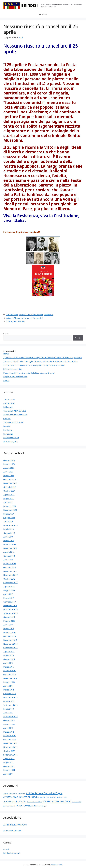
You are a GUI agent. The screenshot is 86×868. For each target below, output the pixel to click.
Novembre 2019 (10, 525)
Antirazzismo (9, 403)
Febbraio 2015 (10, 671)
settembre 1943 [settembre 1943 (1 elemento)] (77, 802)
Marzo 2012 (9, 732)
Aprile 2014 (8, 686)
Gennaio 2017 (10, 602)
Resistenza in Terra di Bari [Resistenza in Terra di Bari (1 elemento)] (34, 802)
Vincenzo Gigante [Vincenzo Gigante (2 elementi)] (26, 806)
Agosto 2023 (9, 468)
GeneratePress (56, 865)
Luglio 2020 (9, 514)
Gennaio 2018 (10, 567)
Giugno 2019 (9, 533)
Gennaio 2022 (10, 487)
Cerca (6, 334)
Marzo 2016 (9, 629)
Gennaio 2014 (10, 694)
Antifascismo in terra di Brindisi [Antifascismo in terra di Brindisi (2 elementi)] (21, 797)
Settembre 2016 (10, 613)
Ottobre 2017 (9, 579)
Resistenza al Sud (11, 438)
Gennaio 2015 (10, 674)
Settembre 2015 (10, 648)
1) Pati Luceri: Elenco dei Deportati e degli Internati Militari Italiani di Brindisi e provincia (42, 358)
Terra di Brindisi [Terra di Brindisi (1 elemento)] (11, 806)
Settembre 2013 (10, 705)
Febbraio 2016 (10, 632)
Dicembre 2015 (10, 640)
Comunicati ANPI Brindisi (15, 411)
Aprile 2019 (8, 537)
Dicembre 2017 (10, 571)
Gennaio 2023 (10, 479)
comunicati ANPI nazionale (31, 315)
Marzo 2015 (9, 667)
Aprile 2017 (8, 594)
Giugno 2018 (9, 556)
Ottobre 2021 (9, 491)
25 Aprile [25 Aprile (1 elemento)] (6, 794)
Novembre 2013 (10, 697)
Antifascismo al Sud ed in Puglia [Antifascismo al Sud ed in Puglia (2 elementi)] (44, 793)
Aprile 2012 (8, 728)
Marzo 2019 (9, 541)
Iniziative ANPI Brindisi (13, 422)
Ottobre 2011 (9, 751)
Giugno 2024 (9, 460)
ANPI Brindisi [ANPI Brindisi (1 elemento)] (13, 794)
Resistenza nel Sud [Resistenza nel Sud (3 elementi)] (57, 801)
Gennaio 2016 (10, 636)
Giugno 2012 (9, 720)
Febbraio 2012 (10, 736)
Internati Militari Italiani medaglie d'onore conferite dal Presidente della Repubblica (40, 361)
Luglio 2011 (9, 762)
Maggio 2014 (9, 682)
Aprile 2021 (8, 502)
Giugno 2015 (9, 659)
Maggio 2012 (9, 724)
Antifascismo (12, 315)
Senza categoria (10, 441)
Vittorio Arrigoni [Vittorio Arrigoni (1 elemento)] (42, 806)
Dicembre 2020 (10, 510)
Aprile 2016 (8, 625)
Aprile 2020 (8, 521)
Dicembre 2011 (10, 743)
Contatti (7, 419)
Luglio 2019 (9, 529)
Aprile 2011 (8, 774)
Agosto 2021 (9, 495)
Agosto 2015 (9, 652)
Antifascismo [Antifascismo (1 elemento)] (21, 794)
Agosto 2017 (9, 586)
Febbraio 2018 (10, 564)
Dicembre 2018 (10, 548)
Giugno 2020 (9, 518)
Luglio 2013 (9, 709)
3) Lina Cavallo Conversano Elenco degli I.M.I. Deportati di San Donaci (34, 365)
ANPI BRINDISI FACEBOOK (15, 825)
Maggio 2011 (9, 770)
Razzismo (8, 430)
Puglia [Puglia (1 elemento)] (48, 797)
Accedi (6, 849)
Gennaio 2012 (10, 739)
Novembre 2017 (10, 575)
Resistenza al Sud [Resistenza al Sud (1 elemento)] (62, 797)
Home (6, 354)
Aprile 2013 (8, 713)
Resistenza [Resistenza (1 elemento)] (53, 797)
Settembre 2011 (10, 755)
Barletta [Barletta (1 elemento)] (43, 797)
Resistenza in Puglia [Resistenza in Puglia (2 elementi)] (15, 801)
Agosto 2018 (9, 552)
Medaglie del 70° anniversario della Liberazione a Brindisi (29, 373)
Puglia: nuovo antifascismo (15, 377)
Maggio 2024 (9, 464)
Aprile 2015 (8, 663)
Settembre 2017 (10, 583)
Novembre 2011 (10, 747)
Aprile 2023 (8, 472)
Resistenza (49, 315)
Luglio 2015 (9, 655)
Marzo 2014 (9, 690)
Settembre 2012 (10, 717)
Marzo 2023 (9, 476)
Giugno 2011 (9, 766)
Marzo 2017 (9, 598)
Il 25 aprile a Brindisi (16, 321)
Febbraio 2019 (10, 544)
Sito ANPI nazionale (12, 830)
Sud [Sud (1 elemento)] (4, 806)
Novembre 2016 (10, 609)
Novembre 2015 (10, 644)
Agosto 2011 (9, 759)
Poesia (6, 381)
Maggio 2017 (9, 590)
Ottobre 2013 (9, 701)
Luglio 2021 (9, 499)
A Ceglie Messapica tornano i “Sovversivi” (25, 318)
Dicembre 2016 (10, 606)
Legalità (7, 426)
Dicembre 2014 (10, 678)
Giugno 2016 (9, 617)
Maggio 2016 (9, 621)
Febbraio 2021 (10, 506)
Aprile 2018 (8, 560)
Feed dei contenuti (12, 853)
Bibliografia (8, 407)
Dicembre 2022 (10, 483)
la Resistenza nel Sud (13, 369)
